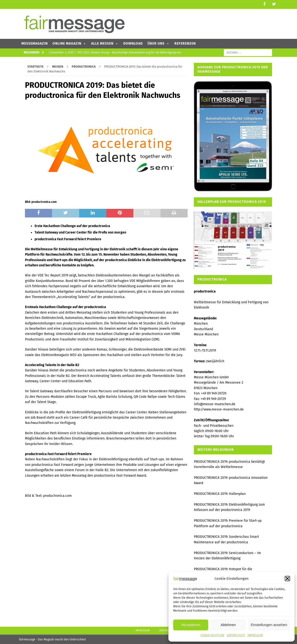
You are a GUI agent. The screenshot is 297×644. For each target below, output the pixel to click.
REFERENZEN (185, 43)
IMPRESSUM (255, 635)
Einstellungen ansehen (269, 625)
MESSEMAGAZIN (35, 43)
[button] (287, 579)
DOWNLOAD (133, 43)
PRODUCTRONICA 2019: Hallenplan (220, 494)
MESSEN (58, 66)
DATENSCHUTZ (236, 635)
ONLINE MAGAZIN (69, 43)
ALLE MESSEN (105, 43)
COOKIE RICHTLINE (212, 635)
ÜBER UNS (159, 43)
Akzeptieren (191, 625)
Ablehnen (228, 625)
